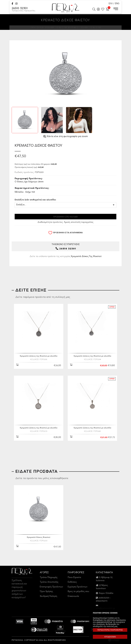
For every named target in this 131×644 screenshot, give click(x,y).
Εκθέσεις (72, 582)
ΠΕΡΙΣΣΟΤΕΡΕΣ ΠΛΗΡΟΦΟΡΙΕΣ (110, 630)
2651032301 (104, 598)
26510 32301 (23, 10)
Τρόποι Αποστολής (49, 582)
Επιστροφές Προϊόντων (51, 587)
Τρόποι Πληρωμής (49, 577)
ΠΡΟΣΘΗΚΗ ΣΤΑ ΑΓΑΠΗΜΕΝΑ (65, 233)
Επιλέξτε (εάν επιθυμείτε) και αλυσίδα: (35, 200)
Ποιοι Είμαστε (74, 577)
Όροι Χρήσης (46, 592)
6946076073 (102, 601)
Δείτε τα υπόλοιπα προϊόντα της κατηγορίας (66, 256)
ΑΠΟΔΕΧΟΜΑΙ (110, 637)
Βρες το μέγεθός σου (78, 592)
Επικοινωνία (73, 596)
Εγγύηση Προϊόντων (78, 587)
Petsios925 (66, 8)
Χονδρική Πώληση (48, 596)
